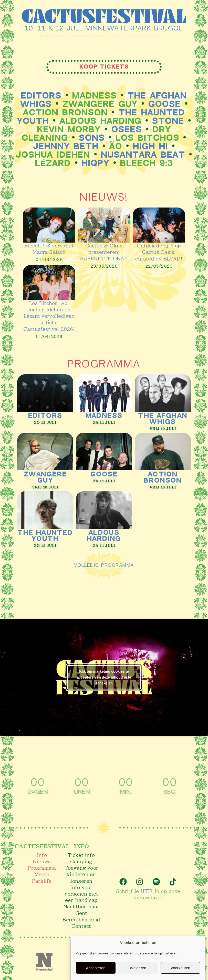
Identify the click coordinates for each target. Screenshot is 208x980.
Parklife (127, 36)
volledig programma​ (104, 565)
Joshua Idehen (53, 155)
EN (188, 36)
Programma (67, 36)
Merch (170, 36)
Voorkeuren (180, 968)
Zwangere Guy (100, 104)
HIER (147, 889)
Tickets (99, 36)
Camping (81, 861)
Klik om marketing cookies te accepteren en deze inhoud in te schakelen (104, 677)
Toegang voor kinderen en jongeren (81, 874)
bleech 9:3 (147, 163)
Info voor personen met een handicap (81, 894)
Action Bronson (65, 113)
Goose (165, 104)
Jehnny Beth (66, 146)
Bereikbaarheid (81, 919)
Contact (81, 926)
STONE (168, 121)
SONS (92, 138)
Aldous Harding (101, 121)
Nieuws (36, 36)
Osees (127, 130)
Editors (41, 96)
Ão (116, 146)
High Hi (150, 146)
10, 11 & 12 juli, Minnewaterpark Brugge (104, 29)
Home (13, 36)
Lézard (53, 163)
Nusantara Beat (143, 155)
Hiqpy (96, 163)
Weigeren (138, 968)
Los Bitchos (147, 138)
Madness (95, 96)
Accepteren (96, 968)
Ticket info (81, 855)
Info (150, 36)
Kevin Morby (69, 130)
